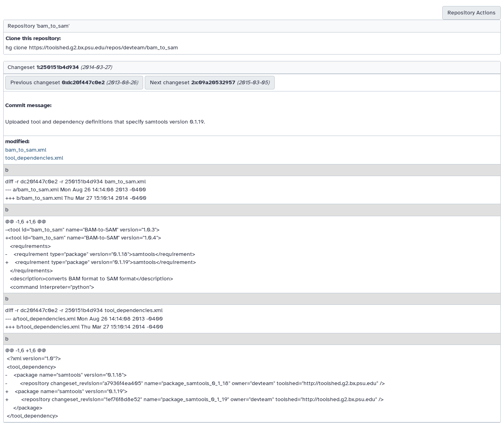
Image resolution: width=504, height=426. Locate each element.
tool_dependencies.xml (34, 158)
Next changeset (210, 82)
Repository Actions (472, 13)
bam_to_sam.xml (26, 150)
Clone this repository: (33, 38)
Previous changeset (74, 82)
